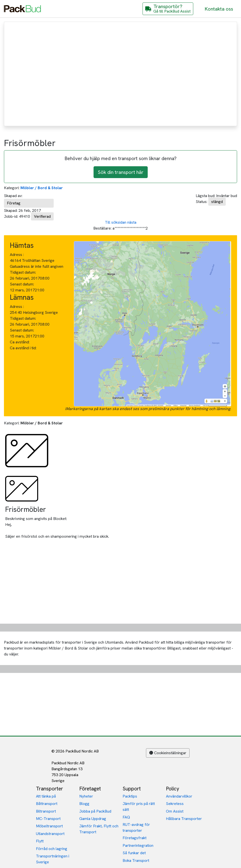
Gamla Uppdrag (93, 819)
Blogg (84, 804)
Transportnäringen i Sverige (53, 859)
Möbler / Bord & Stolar (42, 188)
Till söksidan (116, 222)
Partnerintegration (138, 845)
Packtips (130, 796)
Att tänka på (46, 796)
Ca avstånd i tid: (24, 348)
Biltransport (46, 811)
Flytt (40, 841)
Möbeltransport (49, 826)
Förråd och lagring (52, 849)
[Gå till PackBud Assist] (168, 9)
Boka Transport (136, 860)
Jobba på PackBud (95, 811)
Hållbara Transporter (184, 819)
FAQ (126, 817)
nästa (132, 222)
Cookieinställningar (168, 753)
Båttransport (47, 804)
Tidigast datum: (23, 272)
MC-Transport (48, 819)
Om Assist (175, 811)
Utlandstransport (50, 834)
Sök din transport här (121, 172)
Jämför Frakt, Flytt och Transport (99, 829)
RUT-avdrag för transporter (136, 827)
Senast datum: (22, 284)
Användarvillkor (179, 796)
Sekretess (175, 804)
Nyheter (86, 796)
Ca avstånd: (20, 342)
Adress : (17, 255)
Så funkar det (134, 853)
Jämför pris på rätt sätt (139, 807)
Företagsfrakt (135, 838)
